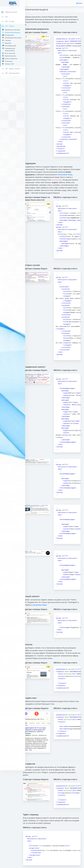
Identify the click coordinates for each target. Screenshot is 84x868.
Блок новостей (10, 53)
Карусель (8, 43)
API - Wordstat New (10, 73)
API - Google (8, 22)
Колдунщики (9, 35)
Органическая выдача (12, 32)
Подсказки (9, 61)
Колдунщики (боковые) (13, 38)
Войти (79, 3)
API (5, 17)
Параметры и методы (12, 30)
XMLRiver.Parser (9, 12)
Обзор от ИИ (9, 64)
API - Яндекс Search (11, 69)
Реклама (8, 40)
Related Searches (10, 56)
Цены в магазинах (11, 59)
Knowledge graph (10, 46)
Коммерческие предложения (10, 49)
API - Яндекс (8, 26)
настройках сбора (57, 607)
